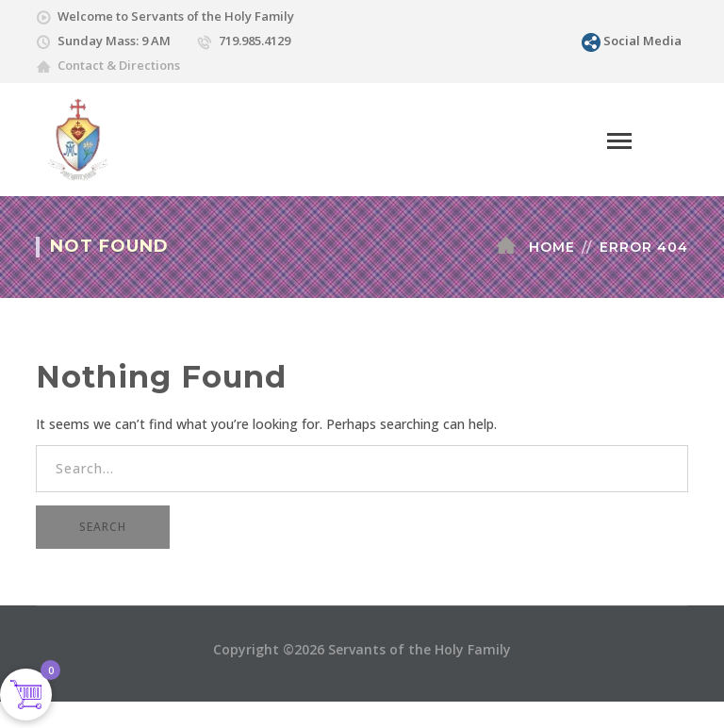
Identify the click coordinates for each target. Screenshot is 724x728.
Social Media (642, 41)
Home (552, 247)
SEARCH (103, 527)
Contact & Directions (119, 65)
